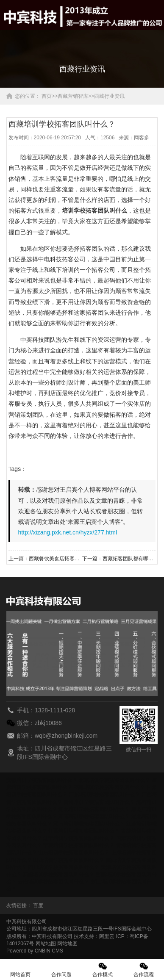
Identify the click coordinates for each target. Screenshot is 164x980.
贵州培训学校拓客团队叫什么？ (99, 802)
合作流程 (143, 970)
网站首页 (21, 970)
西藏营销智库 (73, 96)
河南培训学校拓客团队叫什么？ (94, 817)
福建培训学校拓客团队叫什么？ (109, 787)
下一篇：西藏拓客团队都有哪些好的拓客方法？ (119, 559)
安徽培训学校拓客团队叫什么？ (42, 780)
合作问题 (62, 970)
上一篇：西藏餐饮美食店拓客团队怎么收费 (45, 559)
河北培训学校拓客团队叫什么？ (94, 809)
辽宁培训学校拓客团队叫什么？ (79, 838)
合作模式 (103, 970)
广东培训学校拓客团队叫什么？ (104, 795)
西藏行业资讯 (109, 96)
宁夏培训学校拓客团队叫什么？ (79, 845)
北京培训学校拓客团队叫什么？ (114, 780)
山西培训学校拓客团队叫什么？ (69, 860)
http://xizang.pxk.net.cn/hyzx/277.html (68, 532)
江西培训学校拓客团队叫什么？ (84, 831)
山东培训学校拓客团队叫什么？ (74, 853)
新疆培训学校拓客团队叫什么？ (58, 875)
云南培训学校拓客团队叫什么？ (53, 882)
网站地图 (46, 944)
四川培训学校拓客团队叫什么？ (64, 867)
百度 (38, 905)
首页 (47, 96)
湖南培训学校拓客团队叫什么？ (89, 824)
